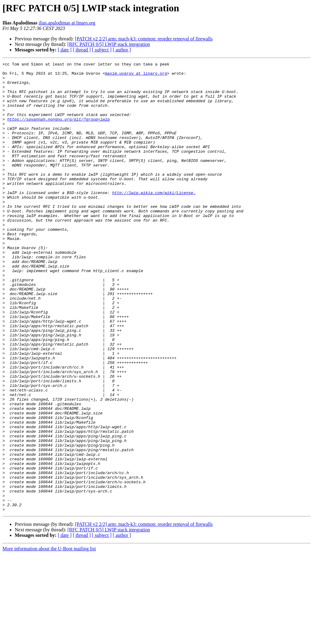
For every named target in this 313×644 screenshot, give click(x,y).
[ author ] (122, 50)
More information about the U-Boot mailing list (49, 639)
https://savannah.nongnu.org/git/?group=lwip (59, 131)
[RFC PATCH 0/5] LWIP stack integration (109, 44)
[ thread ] (82, 50)
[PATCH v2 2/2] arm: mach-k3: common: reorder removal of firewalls (144, 39)
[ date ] (65, 50)
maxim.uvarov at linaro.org (136, 76)
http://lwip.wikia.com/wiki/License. (154, 219)
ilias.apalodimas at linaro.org (67, 23)
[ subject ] (102, 50)
